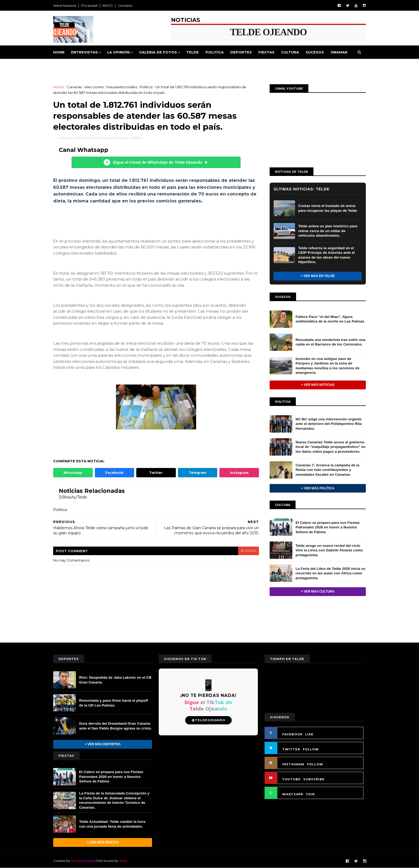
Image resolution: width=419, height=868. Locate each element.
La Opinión (118, 52)
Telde (193, 52)
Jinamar (339, 52)
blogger (249, 551)
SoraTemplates (82, 861)
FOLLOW (311, 749)
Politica (215, 52)
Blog (123, 861)
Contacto (125, 5)
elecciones (94, 87)
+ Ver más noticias (318, 385)
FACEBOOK (292, 734)
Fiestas (266, 52)
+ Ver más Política (318, 488)
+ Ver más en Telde (318, 276)
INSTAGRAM (293, 764)
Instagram (239, 473)
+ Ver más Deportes (103, 744)
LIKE (309, 734)
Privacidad (89, 5)
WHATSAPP (293, 794)
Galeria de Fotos (158, 52)
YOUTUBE (291, 779)
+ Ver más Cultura (318, 592)
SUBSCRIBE (314, 779)
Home (59, 52)
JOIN (310, 794)
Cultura (290, 52)
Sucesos (315, 52)
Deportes (241, 52)
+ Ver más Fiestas (103, 842)
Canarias (74, 87)
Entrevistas (84, 52)
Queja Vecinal (71, 66)
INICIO (108, 5)
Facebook (114, 473)
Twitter (156, 473)
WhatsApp (73, 473)
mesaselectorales (122, 87)
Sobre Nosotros (65, 5)
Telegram (198, 473)
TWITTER (291, 749)
